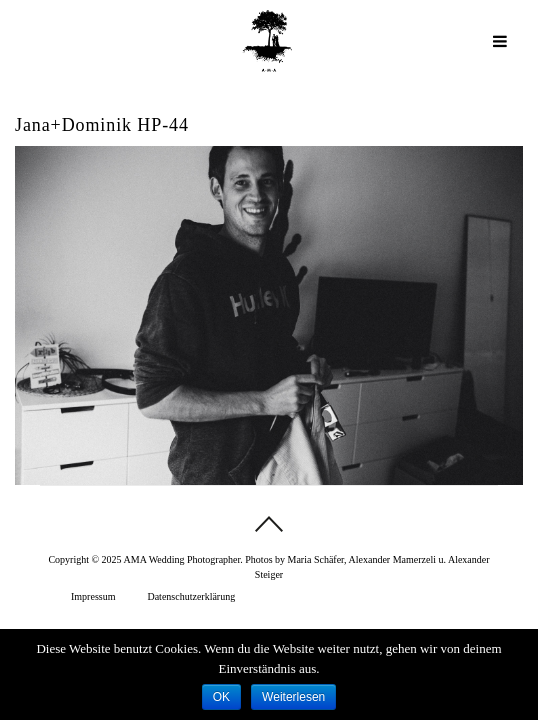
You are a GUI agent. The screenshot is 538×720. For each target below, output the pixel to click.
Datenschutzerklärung (191, 596)
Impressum (93, 596)
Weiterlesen (293, 697)
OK (221, 697)
